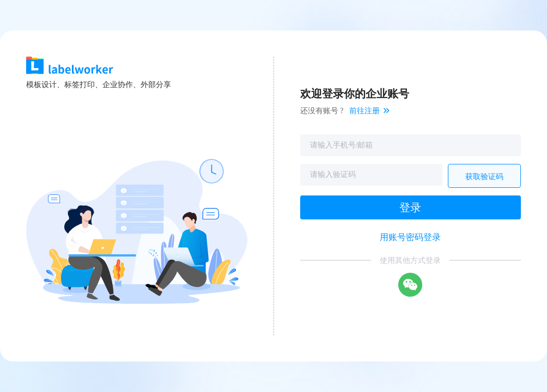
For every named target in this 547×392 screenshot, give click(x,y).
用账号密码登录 (410, 237)
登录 (410, 207)
